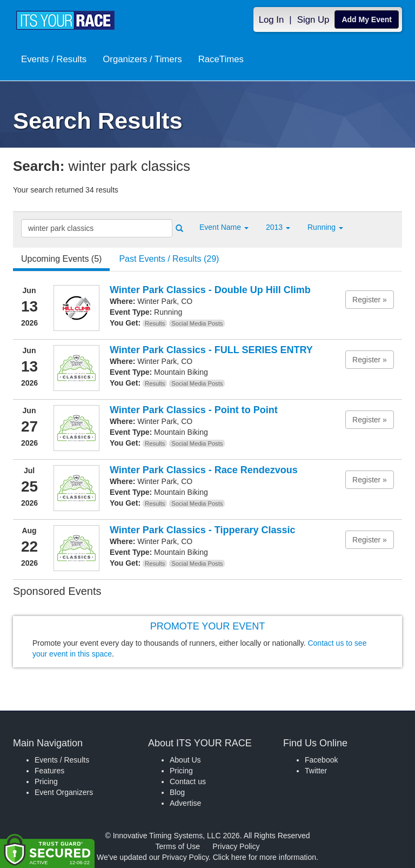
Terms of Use (178, 846)
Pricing (46, 781)
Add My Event (367, 19)
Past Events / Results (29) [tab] (169, 259)
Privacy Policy (236, 846)
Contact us (188, 781)
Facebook (321, 760)
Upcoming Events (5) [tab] (61, 259)
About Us (185, 760)
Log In (272, 20)
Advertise (185, 803)
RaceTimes (221, 60)
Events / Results (54, 60)
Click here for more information (265, 857)
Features (49, 771)
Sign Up (313, 20)
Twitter (316, 771)
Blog (177, 792)
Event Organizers (64, 792)
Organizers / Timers (142, 60)
